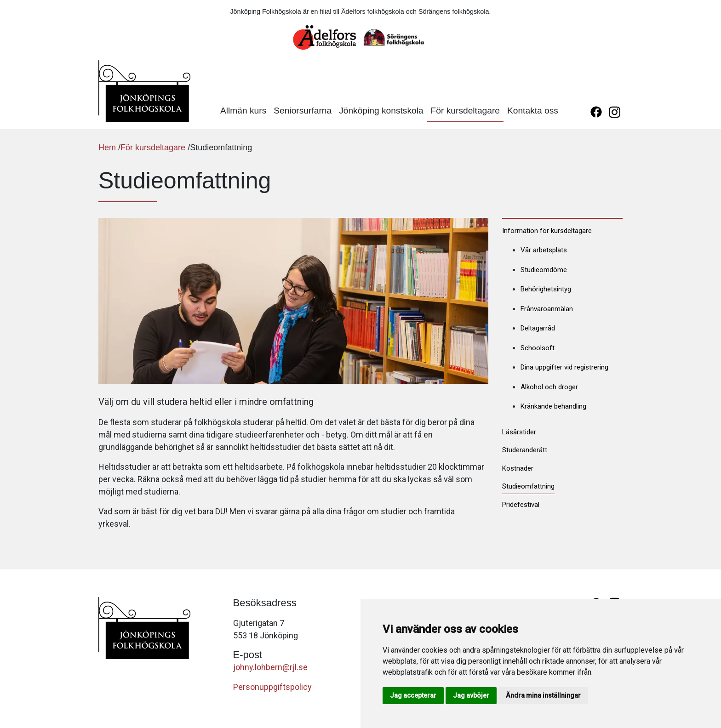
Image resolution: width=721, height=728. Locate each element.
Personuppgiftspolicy (272, 687)
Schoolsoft (538, 348)
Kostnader (518, 468)
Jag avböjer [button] (471, 695)
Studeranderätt (525, 450)
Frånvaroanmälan (547, 309)
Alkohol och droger (549, 387)
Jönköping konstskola (381, 111)
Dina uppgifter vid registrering (564, 367)
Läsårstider (519, 432)
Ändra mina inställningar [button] (543, 695)
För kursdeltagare (465, 111)
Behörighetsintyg (546, 289)
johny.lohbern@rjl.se (270, 667)
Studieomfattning (528, 486)
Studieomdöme (544, 270)
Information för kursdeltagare (547, 231)
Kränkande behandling (553, 406)
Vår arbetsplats (544, 250)
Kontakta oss (533, 111)
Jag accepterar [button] (413, 695)
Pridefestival (521, 505)
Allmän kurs (243, 111)
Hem (107, 148)
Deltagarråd (538, 328)
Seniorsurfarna (303, 111)
